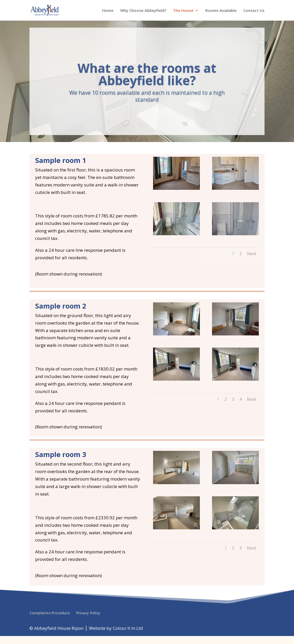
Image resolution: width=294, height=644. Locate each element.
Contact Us (254, 11)
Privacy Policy (88, 613)
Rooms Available (221, 11)
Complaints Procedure (50, 613)
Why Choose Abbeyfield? (143, 11)
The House (183, 11)
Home (108, 11)
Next (252, 254)
